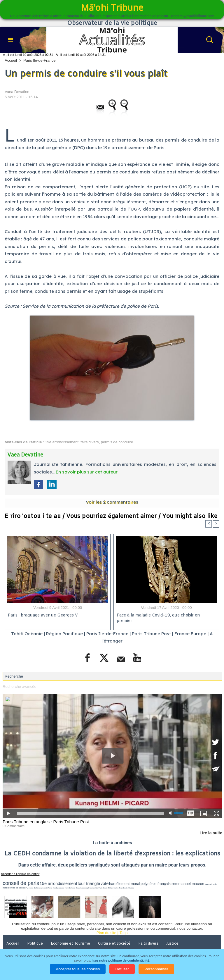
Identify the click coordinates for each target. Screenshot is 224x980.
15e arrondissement (58, 883)
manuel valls (211, 884)
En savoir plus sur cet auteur (87, 472)
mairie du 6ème (35, 888)
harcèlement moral (125, 884)
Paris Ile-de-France (40, 60)
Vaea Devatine (17, 92)
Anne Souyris (76, 888)
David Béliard (108, 888)
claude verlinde (65, 888)
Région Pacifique (65, 634)
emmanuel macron (189, 884)
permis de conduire (117, 442)
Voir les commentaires (112, 502)
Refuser (122, 969)
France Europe (190, 634)
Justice (172, 944)
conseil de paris (21, 883)
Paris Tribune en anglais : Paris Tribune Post (46, 822)
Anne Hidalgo (53, 888)
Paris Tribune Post (151, 634)
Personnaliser (156, 969)
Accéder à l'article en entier (20, 874)
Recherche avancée (20, 687)
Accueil (11, 60)
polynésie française (157, 884)
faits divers (90, 442)
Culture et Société (114, 944)
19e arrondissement (62, 442)
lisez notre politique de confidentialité (120, 960)
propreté (44, 888)
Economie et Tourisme (70, 944)
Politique (35, 944)
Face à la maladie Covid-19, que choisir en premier (158, 618)
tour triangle (89, 883)
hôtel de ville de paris (13, 888)
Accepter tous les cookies (78, 969)
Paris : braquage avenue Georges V (43, 615)
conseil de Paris (96, 888)
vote (105, 883)
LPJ (26, 888)
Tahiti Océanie (27, 634)
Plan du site (106, 933)
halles (116, 888)
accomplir (86, 888)
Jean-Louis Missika (126, 888)
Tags (124, 933)
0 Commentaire (14, 826)
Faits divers (148, 944)
